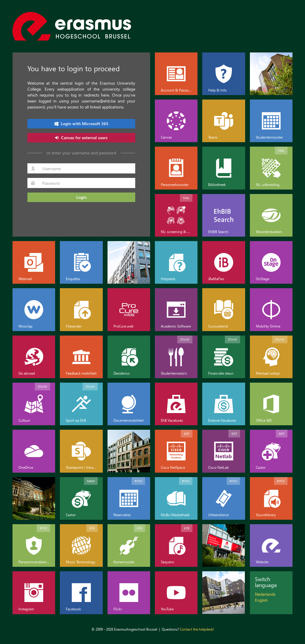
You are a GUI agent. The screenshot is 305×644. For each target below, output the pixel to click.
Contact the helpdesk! (197, 629)
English (261, 600)
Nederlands (265, 594)
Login (81, 197)
